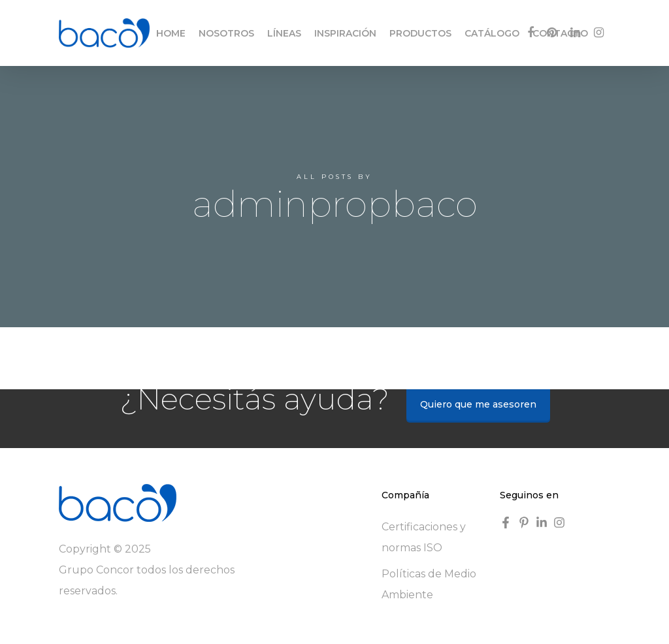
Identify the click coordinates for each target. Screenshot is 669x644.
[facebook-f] (507, 523)
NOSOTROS (226, 33)
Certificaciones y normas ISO (424, 537)
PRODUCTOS (420, 33)
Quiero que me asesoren (478, 404)
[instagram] (561, 523)
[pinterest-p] (526, 523)
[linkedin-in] (543, 523)
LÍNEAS (284, 33)
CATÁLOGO (492, 33)
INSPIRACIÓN (345, 33)
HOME (171, 33)
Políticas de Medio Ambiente (429, 584)
